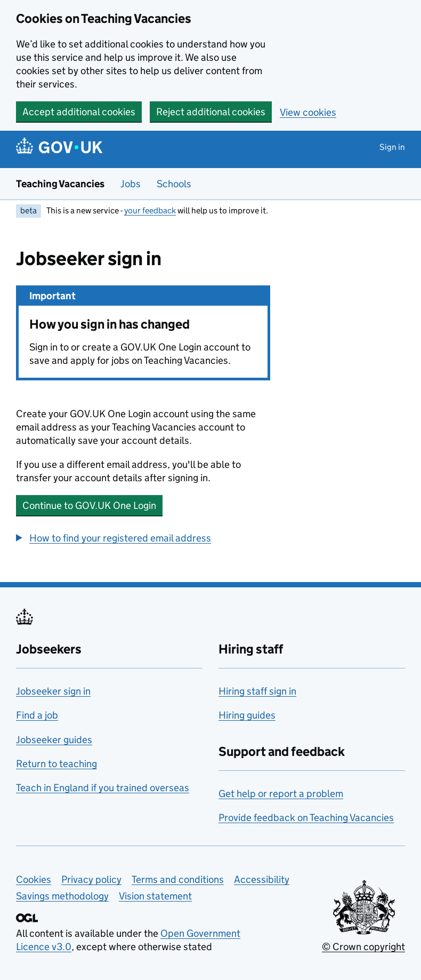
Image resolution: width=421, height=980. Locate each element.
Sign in (392, 147)
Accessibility (262, 879)
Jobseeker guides (54, 740)
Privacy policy (91, 879)
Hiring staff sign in (257, 691)
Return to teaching (56, 764)
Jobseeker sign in (53, 691)
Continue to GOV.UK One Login (89, 505)
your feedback (150, 210)
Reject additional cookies (211, 112)
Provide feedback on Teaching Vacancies (306, 818)
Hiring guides (247, 715)
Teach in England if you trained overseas (103, 788)
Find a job (37, 715)
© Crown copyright (363, 947)
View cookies (308, 112)
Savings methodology (62, 896)
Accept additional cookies (79, 112)
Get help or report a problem (281, 794)
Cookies (34, 879)
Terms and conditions (178, 879)
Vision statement (155, 896)
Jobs (131, 184)
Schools (174, 184)
